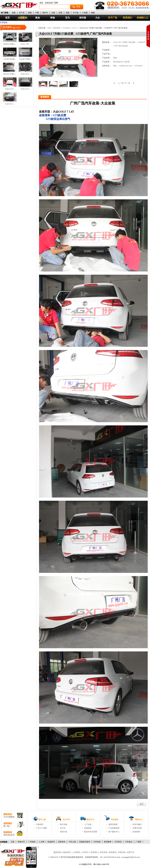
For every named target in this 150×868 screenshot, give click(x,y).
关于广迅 (112, 18)
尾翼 (68, 13)
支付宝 (63, 828)
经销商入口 (143, 18)
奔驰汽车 (21, 842)
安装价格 (122, 852)
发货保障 (136, 832)
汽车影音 (118, 842)
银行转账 (64, 824)
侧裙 (93, 13)
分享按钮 (4, 23)
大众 (97, 18)
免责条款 (58, 852)
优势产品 (131, 852)
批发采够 (103, 852)
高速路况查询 (85, 842)
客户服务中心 (114, 832)
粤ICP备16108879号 (101, 864)
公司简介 (85, 852)
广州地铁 (32, 842)
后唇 (53, 13)
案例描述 (45, 97)
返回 (142, 804)
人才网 (41, 842)
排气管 (22, 13)
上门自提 (88, 824)
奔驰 (52, 18)
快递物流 (88, 828)
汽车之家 (72, 842)
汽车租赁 (97, 842)
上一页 (121, 83)
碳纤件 (45, 13)
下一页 (127, 83)
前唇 (60, 13)
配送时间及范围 (91, 832)
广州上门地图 (41, 828)
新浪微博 (108, 842)
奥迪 (37, 18)
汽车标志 (129, 842)
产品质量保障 (114, 828)
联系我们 (127, 18)
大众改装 (66, 28)
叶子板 (76, 13)
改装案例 (22, 18)
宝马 (67, 18)
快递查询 (51, 842)
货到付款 (64, 832)
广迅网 (138, 842)
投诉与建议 (137, 824)
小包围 (85, 13)
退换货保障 (113, 824)
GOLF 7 (75, 28)
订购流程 (39, 824)
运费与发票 (137, 828)
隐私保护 (67, 852)
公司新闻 (76, 852)
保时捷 (83, 18)
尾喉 (30, 13)
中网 (37, 13)
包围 (14, 13)
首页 (7, 18)
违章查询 (62, 842)
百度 (13, 842)
